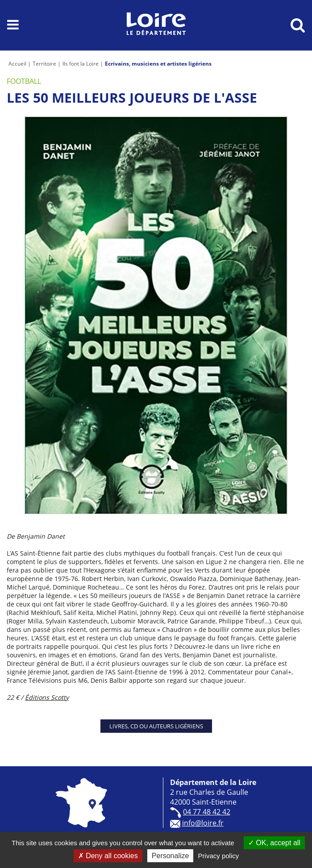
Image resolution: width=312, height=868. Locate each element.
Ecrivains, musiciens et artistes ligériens (158, 64)
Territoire (44, 64)
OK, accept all (274, 843)
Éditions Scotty (47, 697)
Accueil (17, 64)
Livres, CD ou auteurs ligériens (156, 726)
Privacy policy (219, 856)
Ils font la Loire (81, 64)
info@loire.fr (203, 823)
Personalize (171, 856)
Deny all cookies (108, 856)
